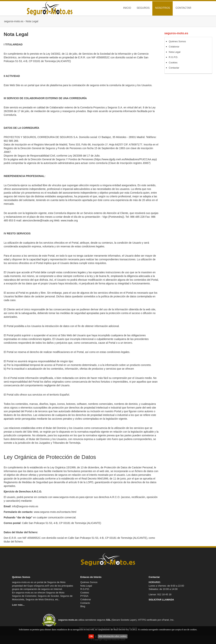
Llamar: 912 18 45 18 (160, 594)
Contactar (183, 8)
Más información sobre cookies (113, 636)
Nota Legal (175, 52)
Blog (83, 606)
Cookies (173, 63)
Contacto (85, 603)
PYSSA (84, 596)
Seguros (143, 8)
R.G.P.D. (173, 57)
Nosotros (163, 8)
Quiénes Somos (177, 41)
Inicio (127, 8)
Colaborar (174, 47)
